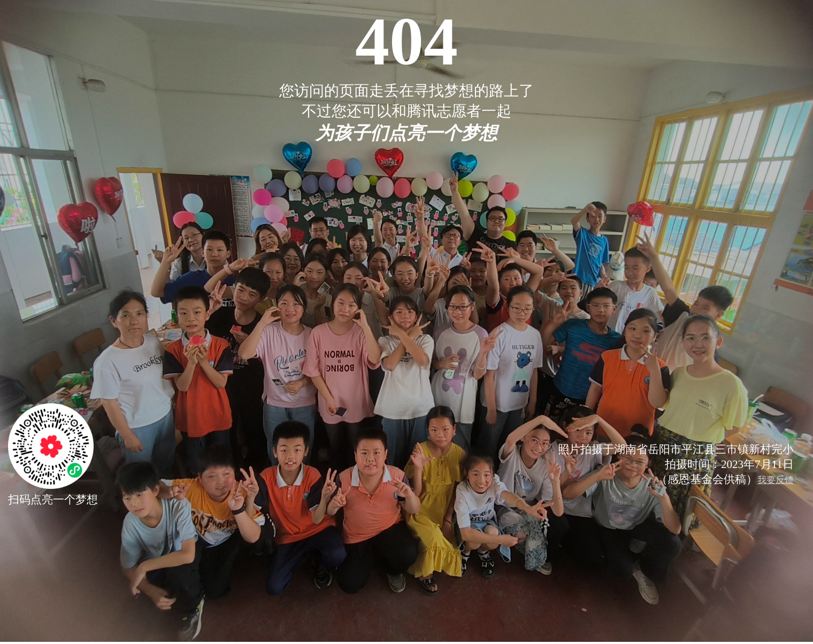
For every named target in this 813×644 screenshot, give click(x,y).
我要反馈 (776, 480)
